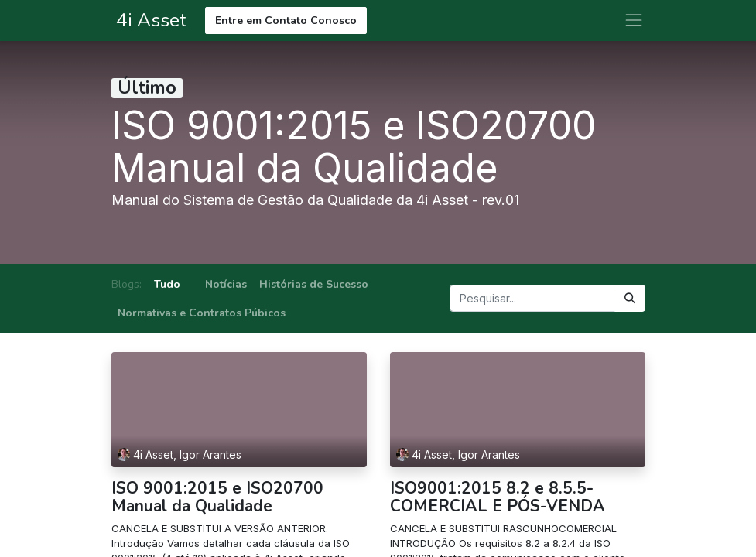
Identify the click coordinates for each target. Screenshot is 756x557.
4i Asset (149, 20)
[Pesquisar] (630, 298)
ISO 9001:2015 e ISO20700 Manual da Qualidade (217, 497)
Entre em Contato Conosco (286, 21)
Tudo (167, 284)
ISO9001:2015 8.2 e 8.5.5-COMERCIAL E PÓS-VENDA (498, 497)
